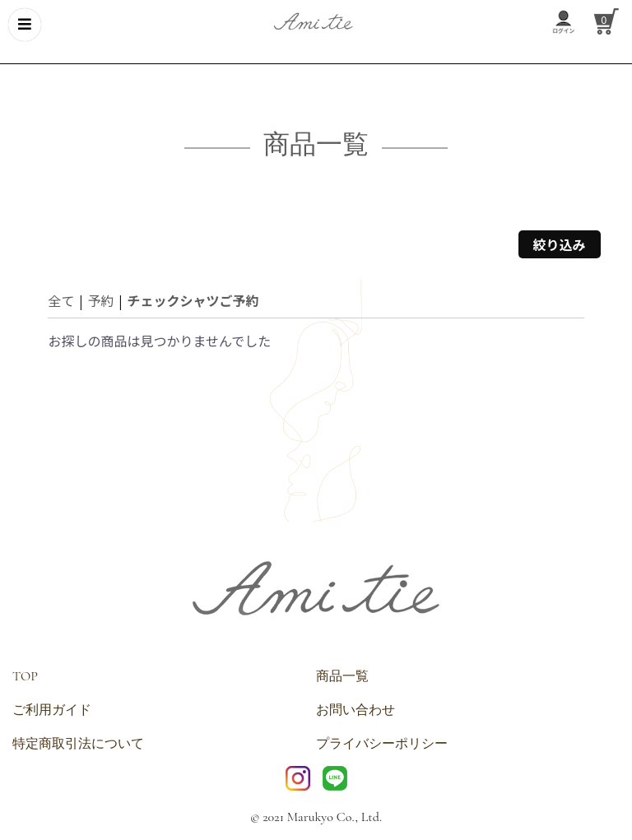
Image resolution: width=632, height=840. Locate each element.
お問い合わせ (355, 710)
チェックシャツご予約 (193, 300)
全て (61, 300)
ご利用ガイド (52, 710)
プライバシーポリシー (382, 744)
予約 (100, 300)
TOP (25, 676)
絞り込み (560, 244)
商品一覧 (342, 676)
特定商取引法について (78, 744)
